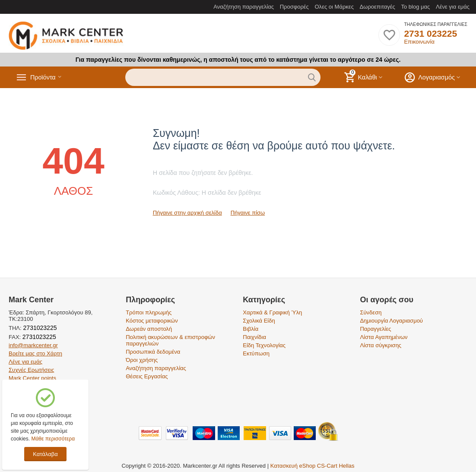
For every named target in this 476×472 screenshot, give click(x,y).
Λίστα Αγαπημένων (384, 337)
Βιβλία (251, 329)
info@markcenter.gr (33, 345)
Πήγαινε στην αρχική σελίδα (187, 213)
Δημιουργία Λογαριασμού (391, 321)
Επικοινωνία (419, 42)
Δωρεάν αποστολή (149, 329)
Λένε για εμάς (453, 7)
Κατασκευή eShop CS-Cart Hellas (313, 466)
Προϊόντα (46, 77)
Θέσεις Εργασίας (147, 376)
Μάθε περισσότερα (53, 439)
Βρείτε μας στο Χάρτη (35, 353)
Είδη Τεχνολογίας (264, 345)
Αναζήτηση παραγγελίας (244, 7)
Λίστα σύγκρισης (381, 345)
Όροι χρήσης (142, 360)
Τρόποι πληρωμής (149, 312)
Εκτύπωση (256, 353)
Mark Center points (32, 378)
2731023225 (39, 328)
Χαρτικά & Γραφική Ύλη (272, 312)
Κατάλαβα (45, 454)
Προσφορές (294, 7)
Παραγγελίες (375, 329)
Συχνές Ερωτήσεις (32, 370)
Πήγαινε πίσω (248, 213)
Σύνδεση (371, 312)
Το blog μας (415, 7)
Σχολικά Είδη (259, 321)
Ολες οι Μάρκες (334, 7)
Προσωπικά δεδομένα (153, 352)
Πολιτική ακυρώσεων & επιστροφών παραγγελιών (170, 340)
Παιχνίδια (254, 337)
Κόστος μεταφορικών (152, 321)
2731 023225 (430, 33)
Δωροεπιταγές (378, 7)
